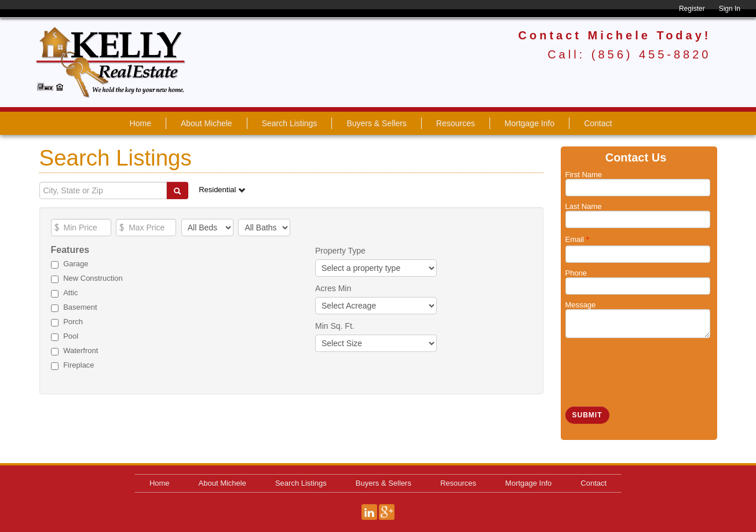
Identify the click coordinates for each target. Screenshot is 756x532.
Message (581, 305)
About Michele (207, 123)
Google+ (387, 512)
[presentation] (653, 366)
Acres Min (333, 288)
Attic (70, 293)
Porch (73, 322)
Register (692, 9)
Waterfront (81, 351)
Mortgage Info (529, 123)
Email (577, 239)
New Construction (93, 278)
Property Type (340, 251)
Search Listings (290, 123)
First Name (584, 175)
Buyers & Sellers (376, 123)
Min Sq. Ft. (335, 326)
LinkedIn (369, 512)
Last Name (584, 206)
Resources (456, 123)
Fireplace (78, 365)
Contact (598, 123)
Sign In (730, 9)
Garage (76, 264)
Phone (576, 273)
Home (140, 123)
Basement (80, 307)
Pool (71, 336)
